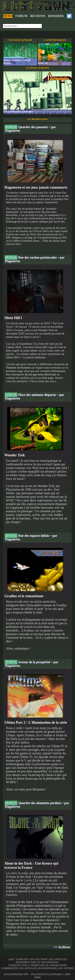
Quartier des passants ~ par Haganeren (30, 128)
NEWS (8, 16)
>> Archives (62, 947)
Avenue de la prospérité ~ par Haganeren (31, 663)
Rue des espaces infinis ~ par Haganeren (31, 537)
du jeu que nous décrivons (40, 374)
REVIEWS (38, 16)
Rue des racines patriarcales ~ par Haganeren (34, 259)
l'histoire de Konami (18, 368)
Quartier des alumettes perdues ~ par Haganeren (37, 804)
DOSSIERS (56, 16)
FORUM (21, 16)
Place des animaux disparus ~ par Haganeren (34, 396)
